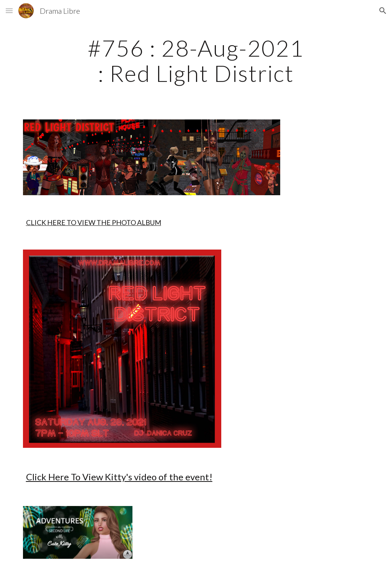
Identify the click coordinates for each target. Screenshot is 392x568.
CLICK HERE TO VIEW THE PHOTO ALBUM (94, 222)
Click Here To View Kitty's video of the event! (119, 477)
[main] (196, 60)
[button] (9, 11)
